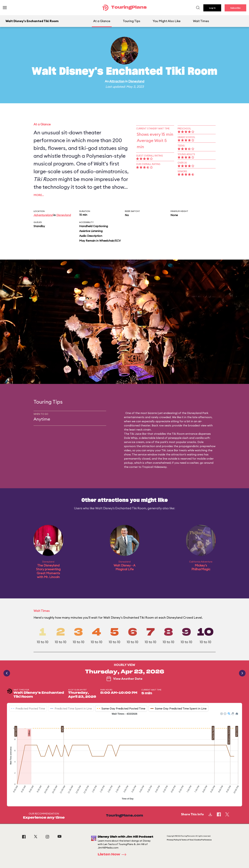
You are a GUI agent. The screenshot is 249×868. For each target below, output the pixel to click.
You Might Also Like (167, 21)
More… (39, 195)
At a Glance (102, 21)
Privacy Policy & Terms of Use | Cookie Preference (189, 840)
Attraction (117, 81)
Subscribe (235, 8)
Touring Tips (132, 21)
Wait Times (201, 21)
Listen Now (113, 855)
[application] (124, 757)
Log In (212, 8)
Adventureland (43, 215)
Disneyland (136, 81)
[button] (221, 713)
